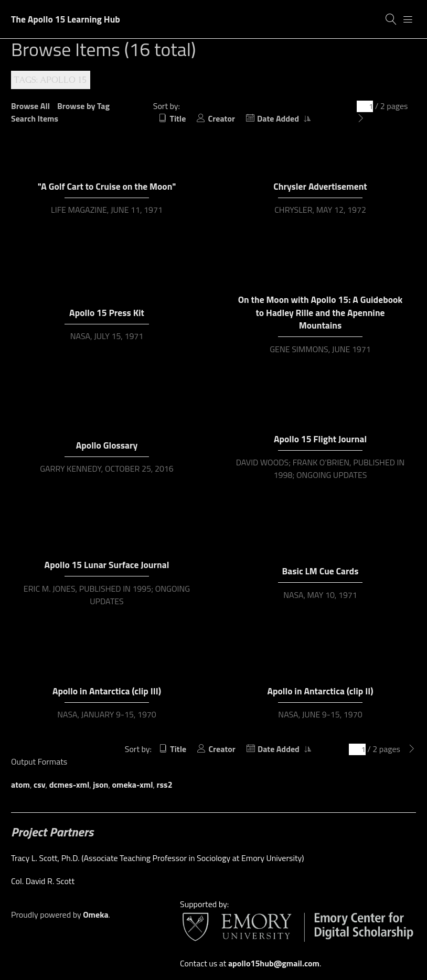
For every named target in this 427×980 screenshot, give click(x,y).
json (100, 785)
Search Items (35, 118)
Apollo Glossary (107, 445)
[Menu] (408, 19)
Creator (222, 118)
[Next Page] (361, 118)
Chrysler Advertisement (320, 186)
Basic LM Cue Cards (321, 571)
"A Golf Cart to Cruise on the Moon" (107, 186)
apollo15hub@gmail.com (274, 963)
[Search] (391, 19)
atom (20, 785)
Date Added (279, 118)
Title (178, 118)
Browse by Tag (83, 106)
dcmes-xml (70, 785)
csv (40, 785)
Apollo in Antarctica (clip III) (107, 691)
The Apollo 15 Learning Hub (66, 19)
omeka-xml (133, 785)
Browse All (30, 106)
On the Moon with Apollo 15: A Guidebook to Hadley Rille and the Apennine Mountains (321, 312)
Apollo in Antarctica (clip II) (320, 691)
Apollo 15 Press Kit (107, 313)
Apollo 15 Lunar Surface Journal (107, 565)
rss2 (165, 785)
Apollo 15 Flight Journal (320, 439)
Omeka (95, 914)
